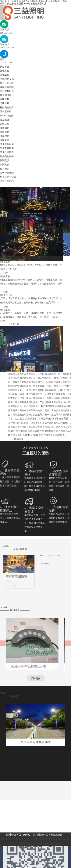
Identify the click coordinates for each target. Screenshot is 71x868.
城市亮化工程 (7, 83)
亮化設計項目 (7, 152)
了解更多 (36, 681)
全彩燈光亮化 (7, 79)
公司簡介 (5, 128)
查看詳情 (47, 439)
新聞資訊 (5, 160)
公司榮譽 (5, 140)
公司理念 (5, 136)
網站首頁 (5, 67)
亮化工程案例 (7, 144)
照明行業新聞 (7, 173)
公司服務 (5, 132)
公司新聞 (5, 169)
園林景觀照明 (7, 87)
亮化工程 (5, 71)
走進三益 (5, 120)
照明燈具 (5, 99)
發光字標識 (6, 95)
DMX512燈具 (7, 116)
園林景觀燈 (6, 112)
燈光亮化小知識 (8, 177)
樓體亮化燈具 (7, 108)
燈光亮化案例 (7, 156)
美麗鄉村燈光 (7, 91)
